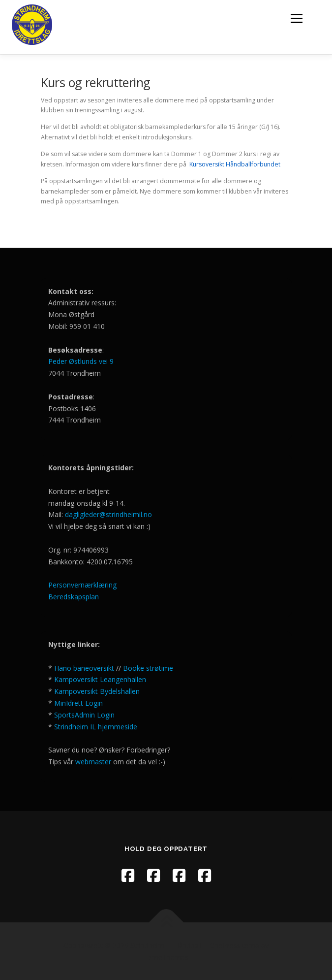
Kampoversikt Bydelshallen (97, 691)
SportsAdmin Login (84, 715)
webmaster (94, 762)
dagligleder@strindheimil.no (108, 514)
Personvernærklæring (82, 585)
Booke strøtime (148, 668)
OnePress (225, 945)
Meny (296, 18)
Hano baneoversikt (84, 668)
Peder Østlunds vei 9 (81, 361)
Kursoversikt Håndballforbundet (235, 164)
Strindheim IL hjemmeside (96, 727)
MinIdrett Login (78, 703)
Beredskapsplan (74, 597)
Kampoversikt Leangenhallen (100, 679)
